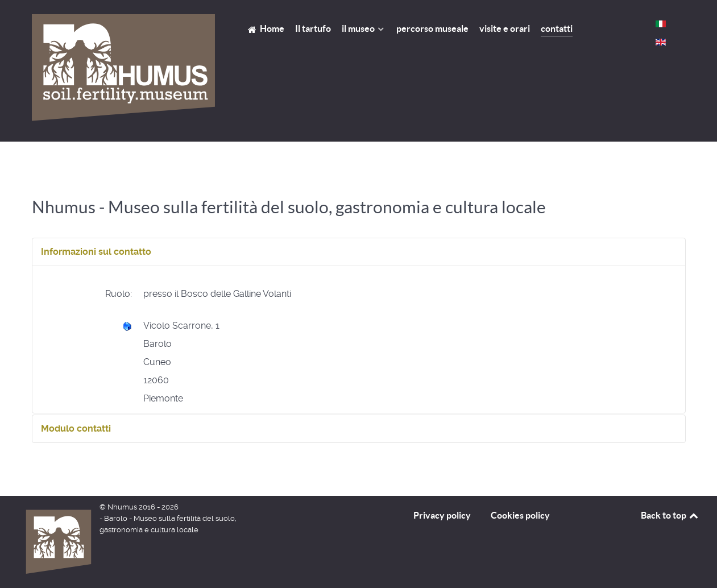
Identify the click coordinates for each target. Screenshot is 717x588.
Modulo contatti (76, 428)
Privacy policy (442, 515)
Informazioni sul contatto (96, 252)
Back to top (670, 515)
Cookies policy (520, 515)
